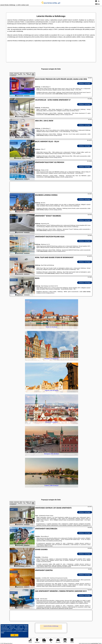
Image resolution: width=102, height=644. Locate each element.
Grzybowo (13, 143)
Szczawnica (13, 572)
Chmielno (13, 530)
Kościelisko (13, 551)
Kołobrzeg (13, 81)
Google (26, 625)
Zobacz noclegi (85, 83)
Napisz (100, 643)
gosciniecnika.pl (51, 3)
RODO (3, 633)
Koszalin (13, 593)
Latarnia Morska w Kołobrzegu (51, 626)
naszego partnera (77, 94)
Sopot (12, 509)
